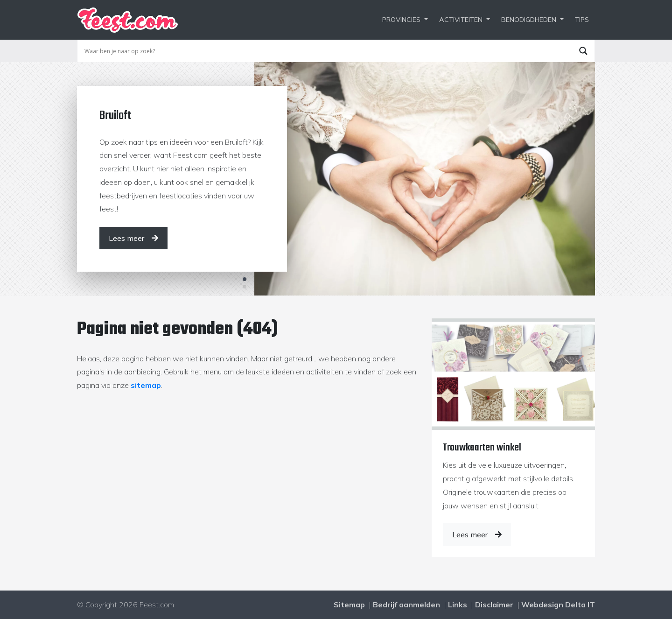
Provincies (401, 20)
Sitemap (349, 605)
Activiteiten (461, 20)
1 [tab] (245, 279)
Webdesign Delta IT (558, 605)
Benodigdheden (529, 20)
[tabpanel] (336, 179)
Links (458, 605)
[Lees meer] (133, 238)
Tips (582, 20)
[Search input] (327, 51)
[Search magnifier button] (583, 51)
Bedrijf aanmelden (406, 605)
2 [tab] (245, 287)
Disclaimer (494, 605)
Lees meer (477, 535)
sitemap (146, 385)
